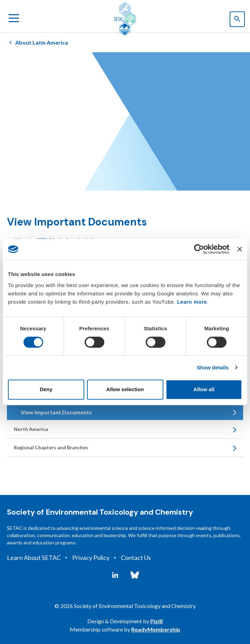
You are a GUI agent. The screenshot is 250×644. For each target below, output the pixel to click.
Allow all (204, 390)
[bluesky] (135, 575)
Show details (213, 367)
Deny (46, 390)
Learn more (192, 302)
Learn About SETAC (34, 558)
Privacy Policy (91, 558)
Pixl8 (156, 621)
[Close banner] (240, 249)
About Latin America (42, 42)
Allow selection (125, 390)
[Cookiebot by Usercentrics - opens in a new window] (199, 249)
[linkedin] (115, 575)
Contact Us (136, 558)
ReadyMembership (156, 629)
